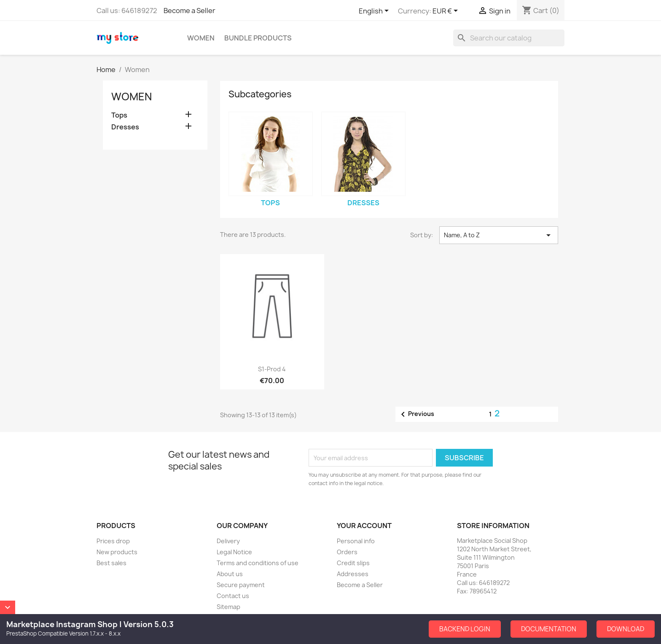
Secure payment (241, 585)
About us (230, 574)
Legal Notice (234, 552)
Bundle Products (258, 38)
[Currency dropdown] (447, 11)
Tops (119, 115)
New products (117, 552)
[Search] (509, 38)
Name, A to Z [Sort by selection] (499, 235)
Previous (416, 414)
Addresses (353, 574)
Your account (364, 526)
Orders (347, 552)
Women (201, 38)
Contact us (233, 596)
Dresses (125, 127)
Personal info (356, 541)
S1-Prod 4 (272, 369)
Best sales (112, 563)
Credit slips (353, 563)
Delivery (228, 541)
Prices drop (113, 541)
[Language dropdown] (375, 11)
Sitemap (228, 607)
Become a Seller (189, 11)
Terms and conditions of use (258, 563)
